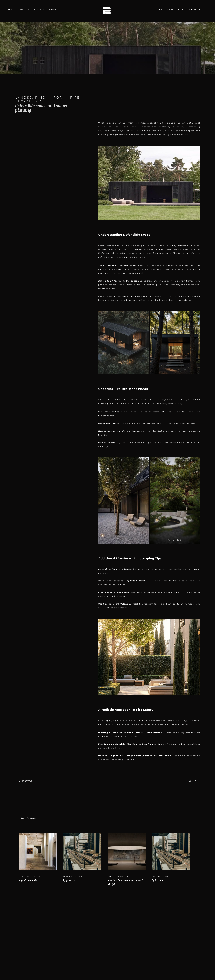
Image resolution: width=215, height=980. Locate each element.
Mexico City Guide (73, 877)
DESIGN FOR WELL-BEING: (120, 877)
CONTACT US (195, 10)
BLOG (181, 10)
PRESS (170, 10)
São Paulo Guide (161, 877)
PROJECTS (25, 10)
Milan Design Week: (29, 877)
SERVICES (39, 10)
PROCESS (53, 10)
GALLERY (157, 10)
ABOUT (11, 10)
